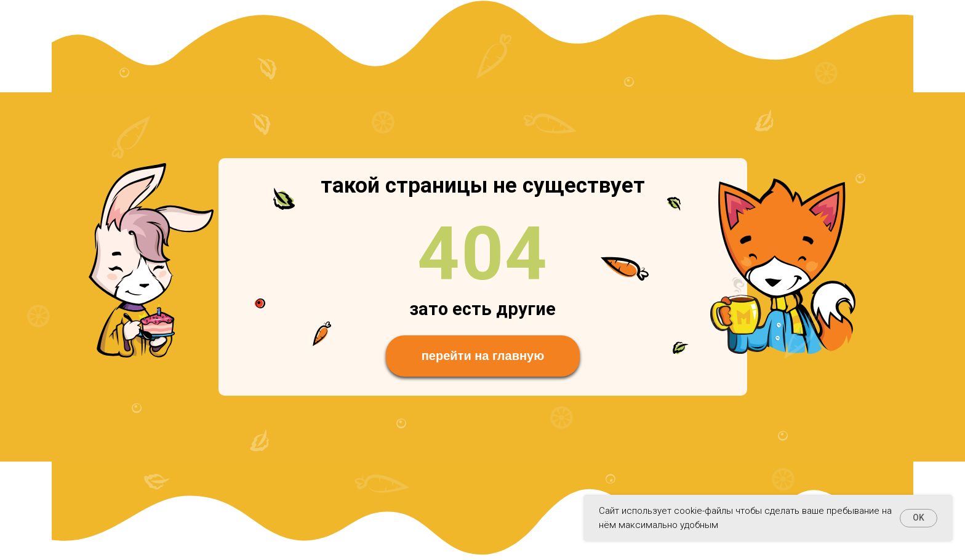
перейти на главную (483, 356)
